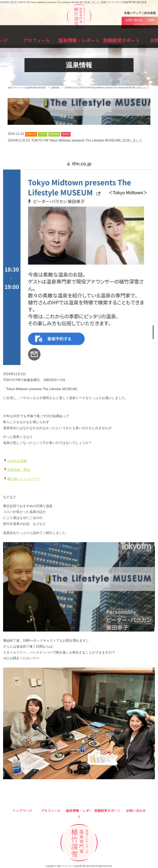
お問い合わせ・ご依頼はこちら (140, 23)
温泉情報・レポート (79, 39)
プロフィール (49, 39)
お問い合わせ (140, 39)
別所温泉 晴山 (19, 470)
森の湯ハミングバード (24, 479)
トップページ (18, 39)
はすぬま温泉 (17, 461)
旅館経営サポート (109, 39)
